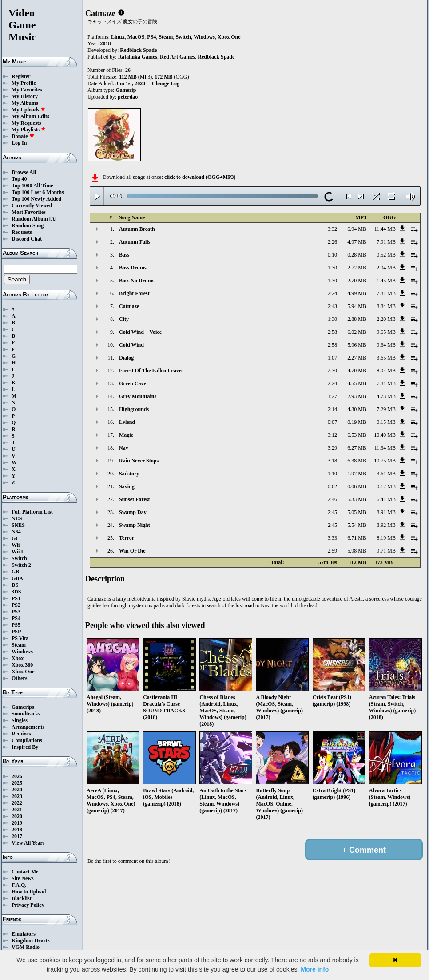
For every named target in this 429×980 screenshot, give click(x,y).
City (124, 319)
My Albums (25, 103)
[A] (53, 219)
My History (25, 96)
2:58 (332, 332)
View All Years (28, 843)
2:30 (332, 371)
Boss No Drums (137, 281)
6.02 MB (357, 332)
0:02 (332, 486)
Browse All (24, 172)
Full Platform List (32, 512)
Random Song (28, 225)
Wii (16, 545)
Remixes (21, 734)
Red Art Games (177, 57)
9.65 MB (386, 332)
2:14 (332, 409)
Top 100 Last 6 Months (38, 192)
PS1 (16, 598)
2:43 (332, 306)
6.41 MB (386, 499)
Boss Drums (133, 268)
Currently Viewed (32, 205)
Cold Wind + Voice (140, 332)
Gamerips (23, 707)
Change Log (166, 83)
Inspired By (25, 747)
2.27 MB (357, 358)
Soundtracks (26, 714)
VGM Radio (26, 947)
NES (17, 518)
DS (15, 585)
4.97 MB (357, 242)
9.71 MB (386, 551)
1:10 (332, 474)
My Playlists (29, 130)
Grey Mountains (138, 396)
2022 (17, 803)
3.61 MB (386, 474)
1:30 (332, 268)
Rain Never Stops (139, 461)
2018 (17, 830)
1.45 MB (386, 281)
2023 (17, 796)
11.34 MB (385, 448)
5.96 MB (357, 345)
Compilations (27, 740)
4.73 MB (386, 396)
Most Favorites (29, 212)
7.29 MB (386, 409)
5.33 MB (357, 499)
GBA (17, 578)
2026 (17, 776)
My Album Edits (30, 116)
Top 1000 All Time (32, 186)
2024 (17, 790)
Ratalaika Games (138, 57)
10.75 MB (385, 461)
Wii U (18, 552)
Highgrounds (134, 409)
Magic (126, 435)
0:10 (332, 255)
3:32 (332, 229)
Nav (124, 448)
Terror (127, 538)
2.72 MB (357, 268)
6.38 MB (357, 461)
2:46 (332, 499)
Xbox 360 (22, 665)
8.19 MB (386, 538)
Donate (23, 136)
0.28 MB (357, 255)
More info (315, 969)
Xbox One (23, 672)
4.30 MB (357, 409)
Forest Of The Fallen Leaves (151, 371)
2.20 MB (386, 319)
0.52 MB (386, 255)
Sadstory (129, 474)
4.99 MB (357, 293)
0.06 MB (357, 486)
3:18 (332, 461)
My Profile (24, 83)
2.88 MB (357, 319)
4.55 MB (357, 383)
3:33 (332, 538)
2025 (17, 783)
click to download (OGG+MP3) (200, 177)
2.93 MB (357, 396)
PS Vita (20, 638)
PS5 (16, 625)
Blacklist (22, 898)
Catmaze (129, 306)
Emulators (24, 934)
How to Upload (29, 892)
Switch (19, 558)
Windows (22, 652)
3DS (16, 592)
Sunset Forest (134, 499)
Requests (22, 232)
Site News (23, 878)
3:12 (332, 435)
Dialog (126, 358)
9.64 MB (386, 345)
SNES (18, 525)
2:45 (332, 512)
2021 (17, 810)
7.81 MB (386, 293)
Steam (19, 645)
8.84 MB (386, 306)
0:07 (332, 422)
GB (15, 572)
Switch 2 (21, 565)
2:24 (332, 293)
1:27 (332, 396)
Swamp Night (135, 525)
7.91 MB (386, 242)
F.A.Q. (19, 885)
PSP (16, 632)
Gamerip (126, 90)
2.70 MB (357, 281)
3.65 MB (386, 358)
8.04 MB (386, 371)
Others (19, 678)
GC (16, 538)
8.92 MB (386, 525)
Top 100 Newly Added (36, 199)
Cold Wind (131, 345)
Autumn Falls (135, 242)
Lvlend (127, 422)
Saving (127, 486)
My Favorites (27, 90)
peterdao (128, 97)
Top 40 (19, 179)
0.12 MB (386, 486)
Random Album (30, 219)
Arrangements (28, 727)
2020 (17, 816)
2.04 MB (386, 268)
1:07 (332, 358)
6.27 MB (357, 448)
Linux (118, 37)
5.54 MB (357, 525)
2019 (17, 823)
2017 (17, 836)
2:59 (332, 551)
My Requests (26, 123)
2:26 (332, 242)
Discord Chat (27, 239)
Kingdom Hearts (31, 940)
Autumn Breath (137, 229)
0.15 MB (386, 422)
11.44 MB (385, 229)
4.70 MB (357, 371)
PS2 (16, 605)
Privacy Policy (28, 905)
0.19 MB (357, 422)
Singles (20, 720)
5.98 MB (357, 551)
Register (21, 76)
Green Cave (133, 383)
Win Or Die (132, 551)
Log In (19, 143)
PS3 (16, 612)
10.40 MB (385, 435)
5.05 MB (357, 512)
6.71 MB (357, 538)
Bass (124, 255)
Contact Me (25, 872)
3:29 (332, 448)
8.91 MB (386, 512)
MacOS (136, 37)
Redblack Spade (138, 50)
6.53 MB (357, 435)
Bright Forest (134, 293)
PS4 (16, 618)
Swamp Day (133, 512)
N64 (16, 532)
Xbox (18, 658)
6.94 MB (357, 229)
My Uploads (28, 110)
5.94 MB (357, 306)
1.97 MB (357, 474)
